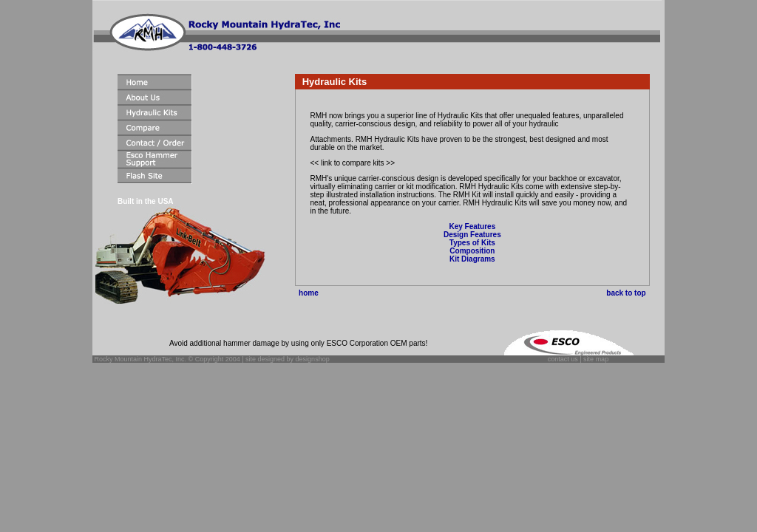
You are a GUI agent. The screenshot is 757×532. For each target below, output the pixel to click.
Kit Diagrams (472, 259)
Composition (472, 251)
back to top (628, 293)
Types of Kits (472, 243)
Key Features (472, 226)
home (307, 293)
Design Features (472, 235)
